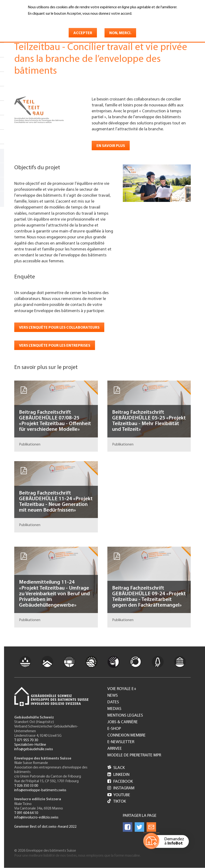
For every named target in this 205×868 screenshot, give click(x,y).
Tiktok (117, 802)
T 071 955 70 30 (26, 740)
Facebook (120, 782)
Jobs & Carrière (123, 722)
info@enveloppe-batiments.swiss (40, 790)
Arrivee (115, 749)
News (113, 696)
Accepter (83, 33)
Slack (116, 768)
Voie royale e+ (122, 689)
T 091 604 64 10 (26, 813)
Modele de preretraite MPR (134, 755)
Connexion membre (126, 736)
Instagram (121, 788)
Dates (113, 702)
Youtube (119, 795)
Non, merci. (120, 33)
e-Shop (114, 729)
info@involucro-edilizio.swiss (36, 818)
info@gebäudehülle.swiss (34, 749)
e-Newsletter (121, 742)
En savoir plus (40, 21)
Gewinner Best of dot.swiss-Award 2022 (45, 827)
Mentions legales (125, 716)
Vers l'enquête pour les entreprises (55, 346)
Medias (114, 709)
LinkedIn (118, 775)
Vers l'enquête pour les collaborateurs (59, 328)
